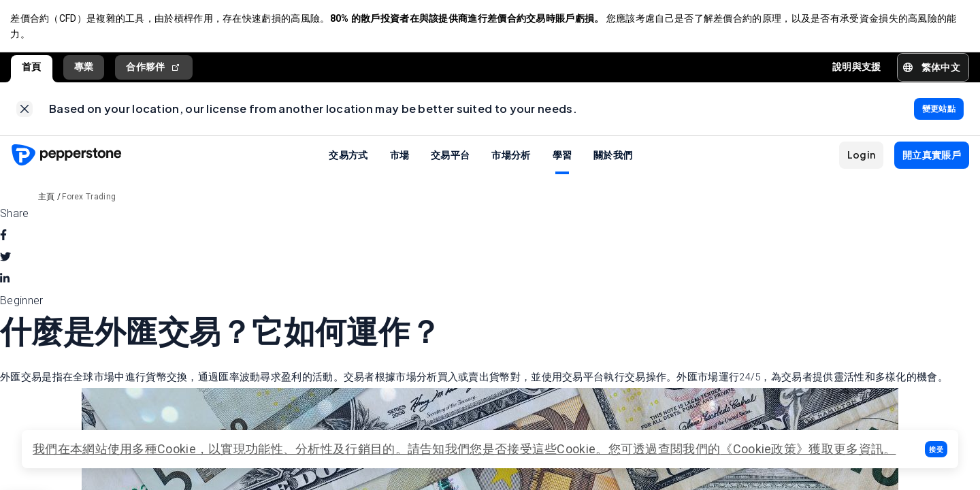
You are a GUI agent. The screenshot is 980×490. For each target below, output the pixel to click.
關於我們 (613, 157)
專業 (84, 67)
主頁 (47, 199)
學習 (562, 157)
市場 (400, 157)
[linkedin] (5, 281)
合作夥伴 (154, 68)
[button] (936, 449)
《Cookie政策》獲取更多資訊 (802, 449)
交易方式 (348, 157)
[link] (24, 110)
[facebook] (3, 238)
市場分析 (511, 157)
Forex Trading (89, 199)
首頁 (32, 67)
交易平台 (450, 157)
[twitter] (5, 259)
